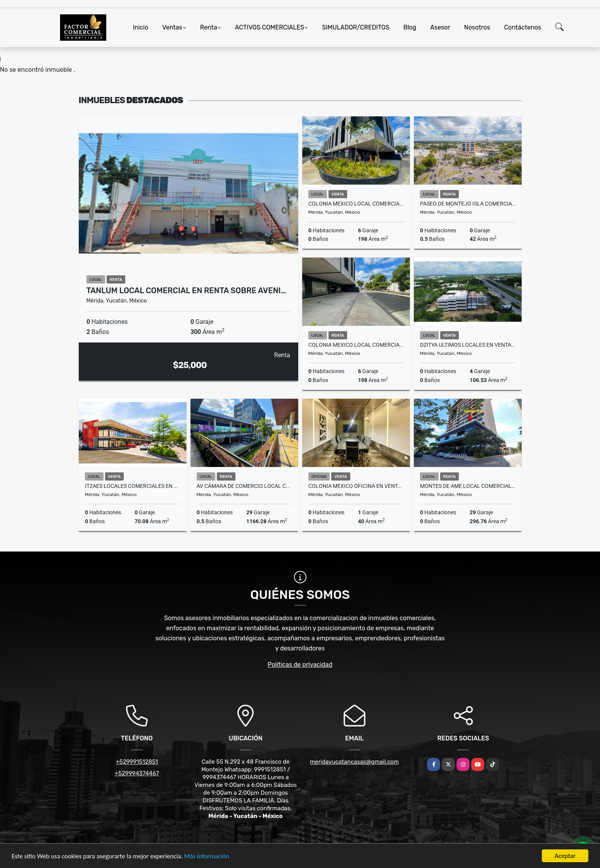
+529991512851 (137, 762)
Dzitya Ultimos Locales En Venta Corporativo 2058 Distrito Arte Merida (468, 345)
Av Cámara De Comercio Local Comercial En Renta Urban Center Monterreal (244, 486)
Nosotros (477, 27)
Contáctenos (523, 27)
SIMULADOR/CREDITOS (356, 27)
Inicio (141, 27)
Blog (410, 27)
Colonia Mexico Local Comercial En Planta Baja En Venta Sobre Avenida (356, 204)
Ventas (172, 27)
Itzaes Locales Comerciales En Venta (133, 486)
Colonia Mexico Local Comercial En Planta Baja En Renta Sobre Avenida (356, 345)
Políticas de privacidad (300, 665)
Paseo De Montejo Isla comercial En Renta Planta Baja (468, 204)
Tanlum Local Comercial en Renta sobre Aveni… (186, 290)
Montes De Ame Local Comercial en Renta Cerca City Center (468, 486)
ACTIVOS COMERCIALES (270, 27)
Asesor (440, 27)
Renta (209, 27)
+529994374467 (137, 773)
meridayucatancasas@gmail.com (354, 762)
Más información (207, 857)
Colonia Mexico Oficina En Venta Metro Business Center (356, 486)
